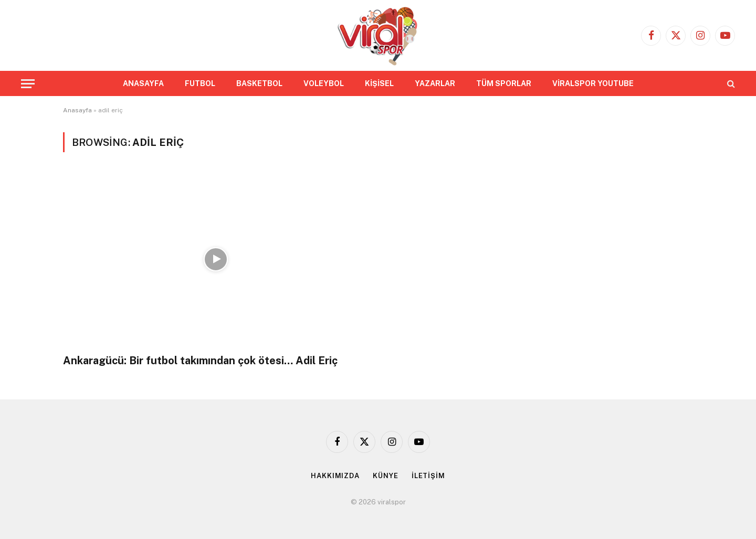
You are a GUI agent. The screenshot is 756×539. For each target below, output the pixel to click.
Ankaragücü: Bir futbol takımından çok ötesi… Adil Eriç (200, 361)
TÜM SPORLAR (504, 83)
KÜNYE (386, 476)
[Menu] (28, 84)
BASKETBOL (259, 83)
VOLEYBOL (324, 83)
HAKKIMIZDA (335, 476)
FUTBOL (200, 83)
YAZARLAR (435, 83)
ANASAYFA (143, 83)
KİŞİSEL (379, 83)
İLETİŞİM (428, 476)
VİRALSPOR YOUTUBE (593, 83)
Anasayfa (77, 110)
